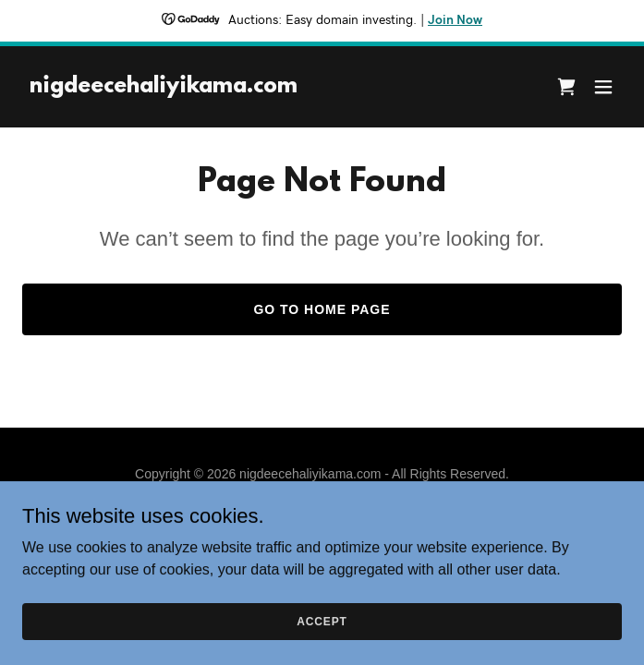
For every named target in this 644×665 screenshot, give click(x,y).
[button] (603, 87)
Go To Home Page (322, 309)
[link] (164, 87)
